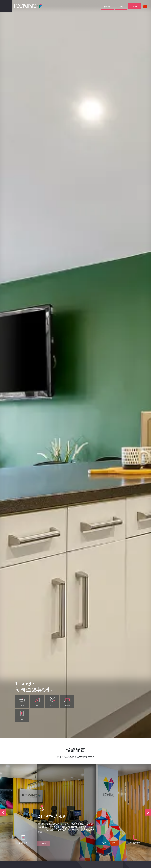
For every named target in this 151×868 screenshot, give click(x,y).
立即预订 (134, 6)
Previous (3, 812)
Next (148, 812)
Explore (45, 843)
